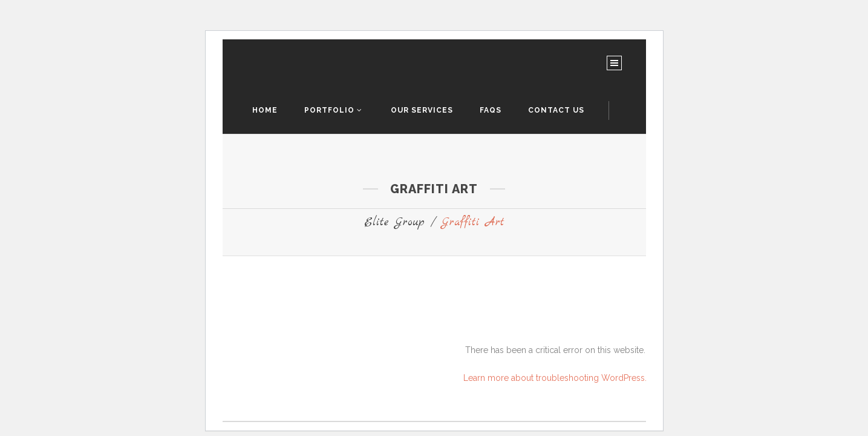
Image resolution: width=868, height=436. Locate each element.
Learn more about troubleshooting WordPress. (555, 378)
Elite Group (394, 223)
